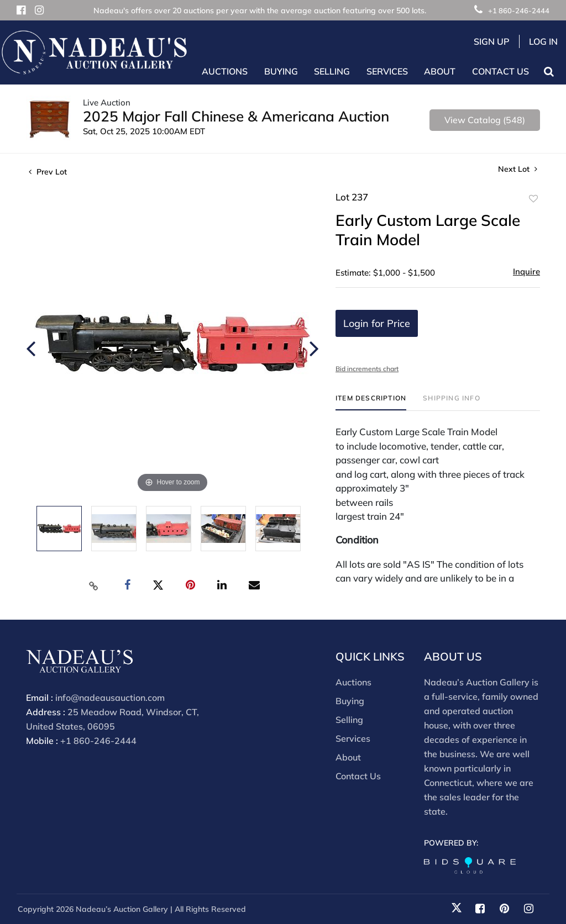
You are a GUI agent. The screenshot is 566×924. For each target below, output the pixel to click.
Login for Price (377, 323)
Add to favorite (533, 199)
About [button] (440, 71)
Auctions (353, 682)
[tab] (371, 402)
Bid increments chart (367, 369)
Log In (543, 41)
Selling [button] (332, 71)
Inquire (526, 271)
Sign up (492, 41)
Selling (349, 720)
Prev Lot (48, 172)
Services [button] (387, 71)
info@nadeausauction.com (110, 698)
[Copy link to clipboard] (94, 585)
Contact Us (501, 71)
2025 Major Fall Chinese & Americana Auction (236, 116)
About (348, 757)
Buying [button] (281, 71)
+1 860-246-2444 (512, 10)
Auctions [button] (225, 71)
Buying (350, 701)
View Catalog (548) (485, 120)
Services (353, 738)
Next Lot (518, 169)
